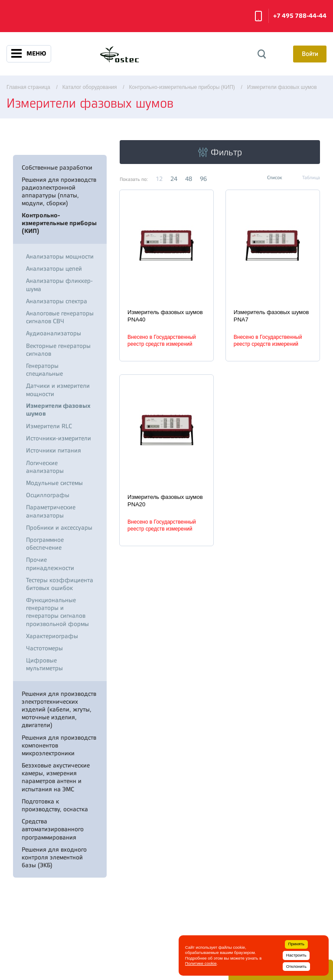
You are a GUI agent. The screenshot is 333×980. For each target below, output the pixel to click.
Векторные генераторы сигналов (58, 350)
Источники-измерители (59, 438)
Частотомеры (44, 648)
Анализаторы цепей (54, 269)
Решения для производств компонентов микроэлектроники (59, 745)
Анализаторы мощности (60, 256)
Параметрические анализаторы (51, 511)
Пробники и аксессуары (59, 528)
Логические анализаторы (45, 467)
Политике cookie (201, 963)
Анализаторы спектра (57, 301)
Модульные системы (54, 483)
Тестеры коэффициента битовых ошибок (60, 584)
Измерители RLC (49, 426)
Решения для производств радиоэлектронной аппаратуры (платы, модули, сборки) (59, 192)
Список (275, 178)
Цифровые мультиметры (44, 664)
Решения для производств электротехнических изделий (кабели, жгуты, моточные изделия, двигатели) (59, 710)
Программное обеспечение (45, 544)
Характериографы (52, 636)
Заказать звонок (258, 16)
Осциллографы (48, 495)
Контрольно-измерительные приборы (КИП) (59, 223)
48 (189, 179)
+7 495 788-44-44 (300, 16)
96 (203, 179)
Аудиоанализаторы (54, 333)
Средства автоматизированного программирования (53, 829)
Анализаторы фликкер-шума (59, 285)
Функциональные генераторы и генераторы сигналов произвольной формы (57, 612)
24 (174, 179)
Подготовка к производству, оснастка (55, 805)
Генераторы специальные (44, 370)
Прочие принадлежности (50, 564)
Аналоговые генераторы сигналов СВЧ (60, 317)
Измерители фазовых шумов (58, 410)
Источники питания (54, 450)
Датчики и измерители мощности (58, 390)
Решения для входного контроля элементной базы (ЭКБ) (54, 857)
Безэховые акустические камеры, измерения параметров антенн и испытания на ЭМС (56, 777)
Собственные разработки (57, 167)
